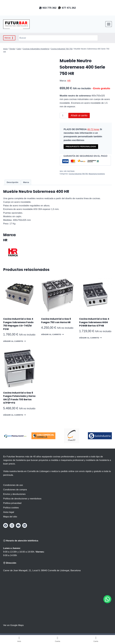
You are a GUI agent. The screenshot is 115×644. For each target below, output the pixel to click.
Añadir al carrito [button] (14, 341)
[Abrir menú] (109, 24)
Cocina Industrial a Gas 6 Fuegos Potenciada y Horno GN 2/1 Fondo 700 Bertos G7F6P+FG (19, 398)
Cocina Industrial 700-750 (78, 174)
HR (69, 81)
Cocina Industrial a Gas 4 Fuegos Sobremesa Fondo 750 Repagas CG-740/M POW (18, 324)
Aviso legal (9, 512)
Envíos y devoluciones (14, 494)
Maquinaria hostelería (97, 174)
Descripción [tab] (13, 182)
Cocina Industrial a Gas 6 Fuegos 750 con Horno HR (56, 321)
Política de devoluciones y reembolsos (22, 499)
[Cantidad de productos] (64, 115)
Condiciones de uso (13, 485)
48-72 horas (93, 129)
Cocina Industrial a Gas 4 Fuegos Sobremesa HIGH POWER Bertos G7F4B (94, 322)
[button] (107, 599)
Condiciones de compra (15, 490)
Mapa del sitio (10, 517)
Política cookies (11, 508)
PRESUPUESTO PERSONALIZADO (81, 147)
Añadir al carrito (79, 115)
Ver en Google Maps (13, 625)
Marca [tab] (26, 182)
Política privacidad (12, 503)
